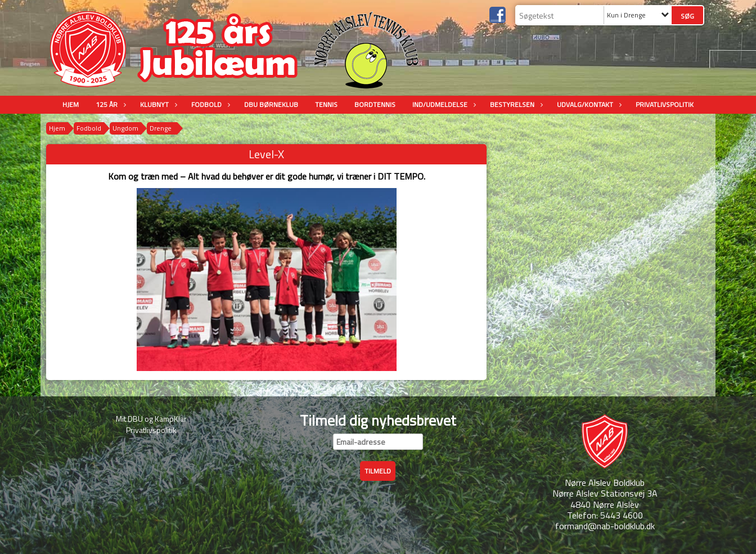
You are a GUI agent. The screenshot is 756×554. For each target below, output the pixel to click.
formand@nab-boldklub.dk (605, 526)
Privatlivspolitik (665, 104)
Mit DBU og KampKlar (151, 419)
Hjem (71, 104)
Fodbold (209, 104)
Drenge (161, 128)
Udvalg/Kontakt (588, 104)
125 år (109, 104)
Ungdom (125, 128)
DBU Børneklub (271, 104)
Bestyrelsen (515, 104)
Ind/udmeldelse (443, 104)
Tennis (326, 104)
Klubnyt (157, 104)
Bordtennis (375, 104)
